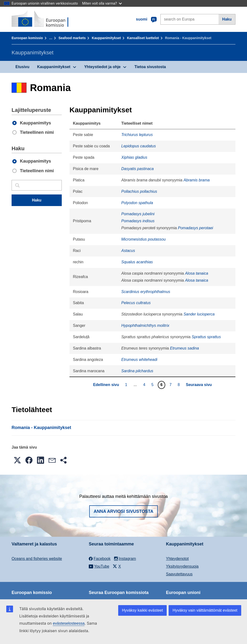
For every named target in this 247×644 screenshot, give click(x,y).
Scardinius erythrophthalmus (146, 292)
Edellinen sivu (106, 385)
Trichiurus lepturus (137, 135)
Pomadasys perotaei (196, 228)
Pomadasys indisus (138, 221)
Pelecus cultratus (136, 303)
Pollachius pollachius (139, 191)
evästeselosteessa (69, 623)
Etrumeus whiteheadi (139, 360)
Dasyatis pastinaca (137, 169)
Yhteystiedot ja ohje (102, 67)
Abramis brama (197, 180)
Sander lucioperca (199, 314)
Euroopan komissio (27, 38)
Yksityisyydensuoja (182, 566)
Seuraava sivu (199, 385)
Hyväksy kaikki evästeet (143, 610)
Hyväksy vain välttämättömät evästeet (205, 610)
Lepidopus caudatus (139, 146)
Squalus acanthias (137, 262)
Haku (227, 19)
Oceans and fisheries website (37, 559)
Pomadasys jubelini (138, 214)
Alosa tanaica (197, 273)
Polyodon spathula (137, 203)
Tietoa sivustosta (150, 67)
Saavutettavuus (179, 574)
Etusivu (22, 67)
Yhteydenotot (177, 559)
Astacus (128, 251)
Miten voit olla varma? (102, 3)
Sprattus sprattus (206, 337)
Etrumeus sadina (185, 348)
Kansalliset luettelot (143, 38)
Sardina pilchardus (137, 371)
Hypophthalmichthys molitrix (145, 326)
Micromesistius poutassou (144, 239)
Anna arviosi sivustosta (123, 511)
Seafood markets (72, 38)
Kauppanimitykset (106, 38)
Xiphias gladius (134, 157)
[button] (17, 460)
